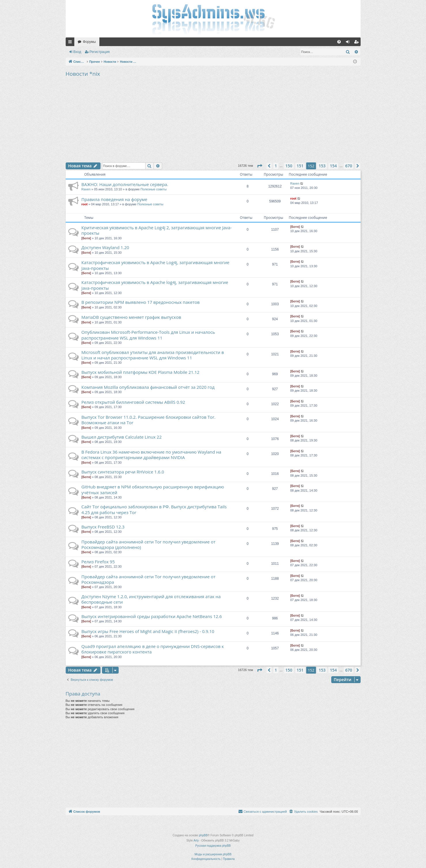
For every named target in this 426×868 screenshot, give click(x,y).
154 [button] (333, 166)
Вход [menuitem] (349, 43)
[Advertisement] (213, 119)
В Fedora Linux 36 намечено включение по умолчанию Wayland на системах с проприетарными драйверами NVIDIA (152, 455)
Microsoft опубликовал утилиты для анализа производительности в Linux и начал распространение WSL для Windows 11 (153, 355)
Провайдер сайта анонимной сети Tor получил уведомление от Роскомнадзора (149, 579)
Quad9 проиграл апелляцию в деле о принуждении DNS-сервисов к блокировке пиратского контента (153, 649)
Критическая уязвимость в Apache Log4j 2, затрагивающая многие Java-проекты (157, 230)
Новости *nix (83, 74)
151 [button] (300, 166)
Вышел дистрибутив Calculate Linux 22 (122, 437)
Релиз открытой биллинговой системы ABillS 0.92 (133, 402)
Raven (86, 189)
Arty (196, 840)
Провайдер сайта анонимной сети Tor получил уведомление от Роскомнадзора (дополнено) (149, 544)
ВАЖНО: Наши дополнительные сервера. (125, 184)
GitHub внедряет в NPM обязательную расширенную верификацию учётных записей (153, 489)
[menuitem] (339, 42)
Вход (77, 52)
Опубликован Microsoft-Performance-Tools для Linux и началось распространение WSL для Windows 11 (148, 335)
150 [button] (289, 166)
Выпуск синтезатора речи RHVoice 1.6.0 (123, 472)
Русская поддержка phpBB (213, 846)
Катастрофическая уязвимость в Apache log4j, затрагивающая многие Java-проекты (155, 285)
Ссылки (71, 43)
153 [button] (322, 166)
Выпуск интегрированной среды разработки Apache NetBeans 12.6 (152, 616)
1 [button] (276, 166)
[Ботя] (86, 238)
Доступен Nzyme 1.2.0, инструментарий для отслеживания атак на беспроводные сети (151, 599)
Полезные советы (154, 189)
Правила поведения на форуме (114, 199)
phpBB (203, 835)
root (85, 204)
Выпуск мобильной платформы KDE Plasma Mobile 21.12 (141, 372)
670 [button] (349, 166)
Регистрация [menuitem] (357, 43)
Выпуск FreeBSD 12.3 (103, 527)
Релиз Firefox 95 (98, 562)
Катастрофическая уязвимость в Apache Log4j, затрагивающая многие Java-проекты (156, 265)
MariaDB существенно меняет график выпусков (131, 317)
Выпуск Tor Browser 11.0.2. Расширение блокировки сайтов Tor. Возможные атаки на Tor (148, 420)
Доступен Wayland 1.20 (105, 247)
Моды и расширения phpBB (213, 854)
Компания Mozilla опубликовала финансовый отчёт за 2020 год (148, 387)
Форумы (89, 42)
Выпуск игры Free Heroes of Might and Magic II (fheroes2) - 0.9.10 (148, 631)
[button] (260, 166)
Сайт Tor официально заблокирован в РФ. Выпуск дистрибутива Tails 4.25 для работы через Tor (154, 509)
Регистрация (100, 52)
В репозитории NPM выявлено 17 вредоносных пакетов (141, 302)
